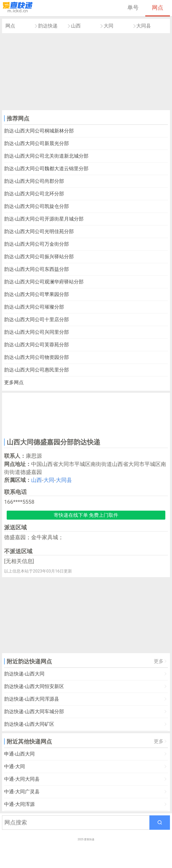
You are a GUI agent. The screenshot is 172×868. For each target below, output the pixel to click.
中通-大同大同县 (22, 779)
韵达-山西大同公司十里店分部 (37, 319)
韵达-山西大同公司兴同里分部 (37, 332)
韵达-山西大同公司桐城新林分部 (39, 131)
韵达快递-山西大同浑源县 (32, 699)
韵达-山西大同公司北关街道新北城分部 (46, 156)
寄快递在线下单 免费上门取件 (86, 515)
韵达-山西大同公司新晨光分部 (37, 143)
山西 (76, 26)
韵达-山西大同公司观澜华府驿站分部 (44, 282)
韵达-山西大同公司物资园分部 (37, 357)
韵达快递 (48, 26)
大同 (108, 26)
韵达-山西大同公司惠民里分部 (37, 370)
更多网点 (14, 382)
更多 (159, 661)
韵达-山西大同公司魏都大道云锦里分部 (46, 169)
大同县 (144, 26)
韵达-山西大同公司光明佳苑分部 (39, 231)
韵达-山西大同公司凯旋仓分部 (37, 206)
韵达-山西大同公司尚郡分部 (34, 181)
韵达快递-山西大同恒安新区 (34, 686)
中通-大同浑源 (19, 804)
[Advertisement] (86, 72)
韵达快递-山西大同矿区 (29, 724)
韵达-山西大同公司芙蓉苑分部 (37, 345)
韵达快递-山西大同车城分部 (34, 712)
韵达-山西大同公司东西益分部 (37, 269)
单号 (133, 7)
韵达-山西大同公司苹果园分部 (37, 294)
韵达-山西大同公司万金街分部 (37, 244)
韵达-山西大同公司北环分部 (34, 194)
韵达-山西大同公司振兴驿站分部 (39, 257)
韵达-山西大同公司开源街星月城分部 (44, 219)
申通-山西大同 (19, 754)
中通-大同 (15, 766)
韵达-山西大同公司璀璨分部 (34, 307)
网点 (158, 7)
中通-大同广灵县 (22, 792)
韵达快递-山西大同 (24, 674)
